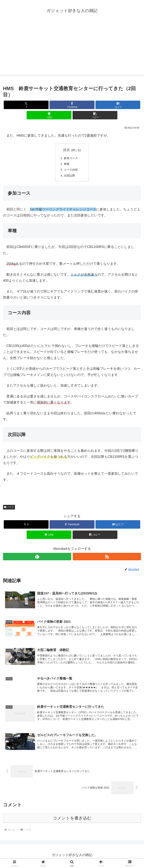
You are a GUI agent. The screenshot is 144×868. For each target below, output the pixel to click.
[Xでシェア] (26, 105)
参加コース (71, 158)
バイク (9, 508)
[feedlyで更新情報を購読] (37, 558)
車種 (67, 164)
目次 (67, 150)
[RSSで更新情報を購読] (107, 558)
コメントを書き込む (72, 820)
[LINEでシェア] (49, 115)
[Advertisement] (72, 48)
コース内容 (71, 171)
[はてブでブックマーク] (118, 105)
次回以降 (70, 177)
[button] (95, 115)
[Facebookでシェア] (72, 105)
